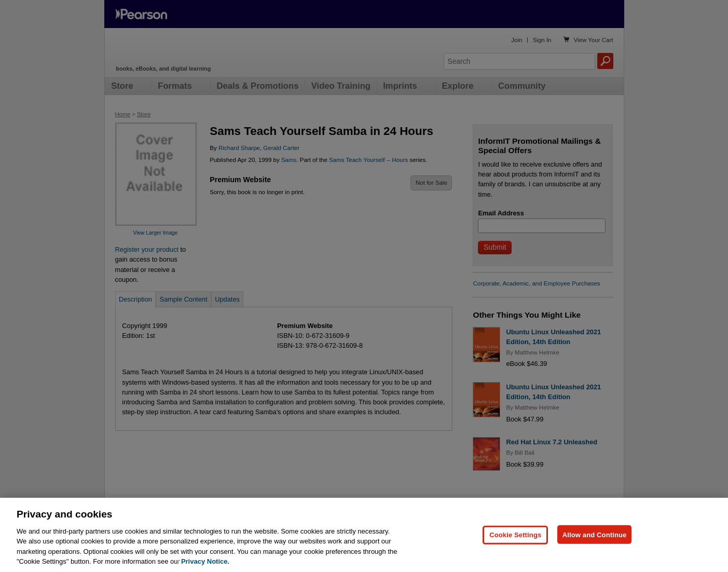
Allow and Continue (595, 536)
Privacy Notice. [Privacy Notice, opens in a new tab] (205, 563)
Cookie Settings (515, 536)
